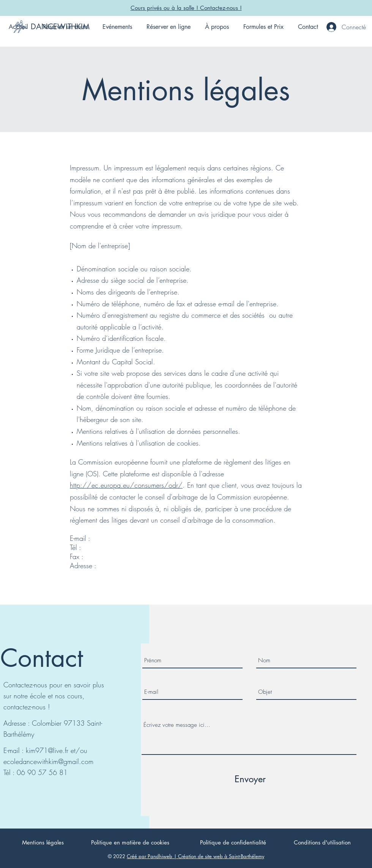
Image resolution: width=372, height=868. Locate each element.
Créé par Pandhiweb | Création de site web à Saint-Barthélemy (195, 856)
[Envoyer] (250, 779)
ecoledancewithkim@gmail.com (48, 761)
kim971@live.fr (47, 750)
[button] (65, 27)
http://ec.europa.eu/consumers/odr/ (126, 485)
